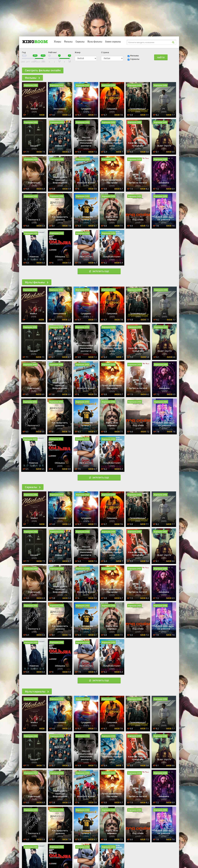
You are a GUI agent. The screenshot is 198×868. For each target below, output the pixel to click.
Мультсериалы (37, 691)
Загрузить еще (99, 271)
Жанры (58, 41)
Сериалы (80, 41)
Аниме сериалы (113, 41)
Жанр (78, 52)
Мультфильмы (95, 41)
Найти (161, 57)
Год (24, 52)
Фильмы (68, 41)
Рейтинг (53, 52)
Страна (105, 52)
